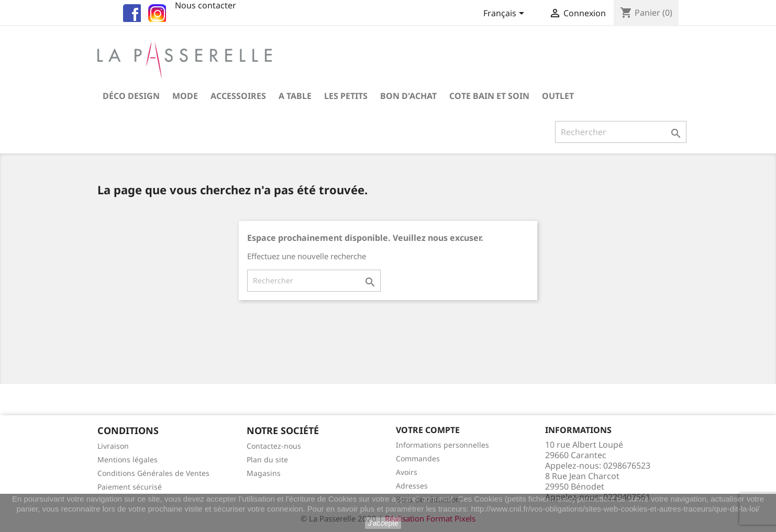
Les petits (346, 96)
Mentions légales (128, 459)
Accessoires (238, 96)
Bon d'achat (408, 96)
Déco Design (131, 96)
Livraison (113, 446)
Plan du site (267, 459)
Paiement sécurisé (130, 487)
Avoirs (407, 472)
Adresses (412, 486)
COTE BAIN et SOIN (489, 96)
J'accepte (383, 523)
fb (130, 12)
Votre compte (428, 430)
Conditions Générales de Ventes (153, 473)
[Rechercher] (621, 132)
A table (295, 96)
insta (156, 12)
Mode (185, 96)
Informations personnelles (442, 445)
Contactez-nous (274, 446)
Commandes (418, 458)
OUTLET (558, 96)
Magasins (264, 473)
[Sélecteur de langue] (506, 14)
